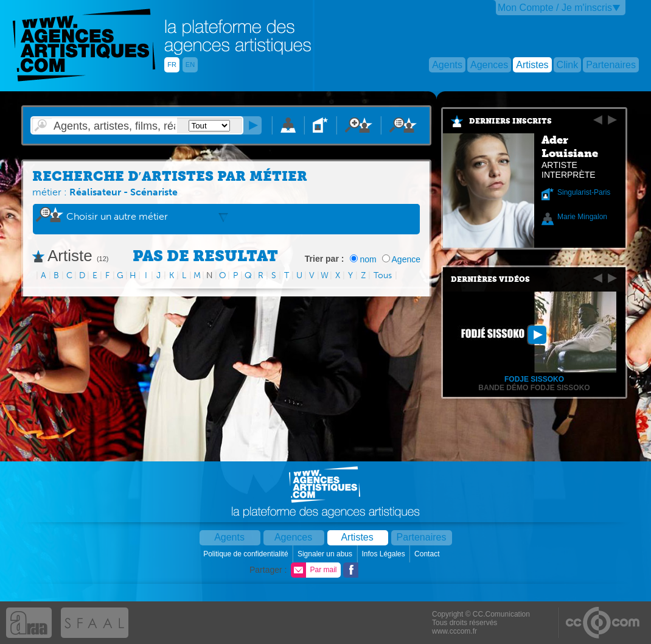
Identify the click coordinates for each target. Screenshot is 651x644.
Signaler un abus (326, 554)
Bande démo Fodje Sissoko (534, 388)
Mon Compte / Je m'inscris (555, 8)
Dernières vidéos (490, 279)
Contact (428, 554)
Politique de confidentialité (247, 554)
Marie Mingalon (582, 217)
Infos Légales (384, 554)
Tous (383, 275)
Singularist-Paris (584, 192)
